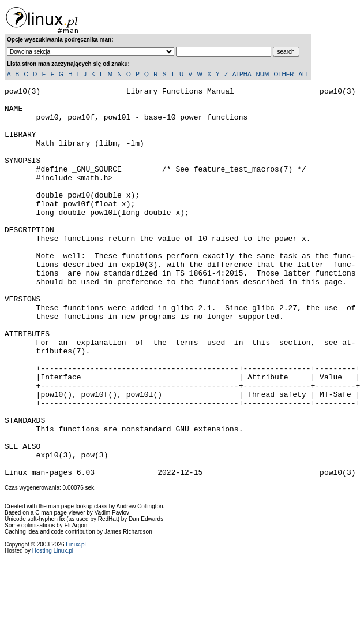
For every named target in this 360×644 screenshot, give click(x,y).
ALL (303, 74)
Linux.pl (76, 622)
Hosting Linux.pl (53, 629)
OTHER (284, 74)
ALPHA (242, 74)
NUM (262, 74)
